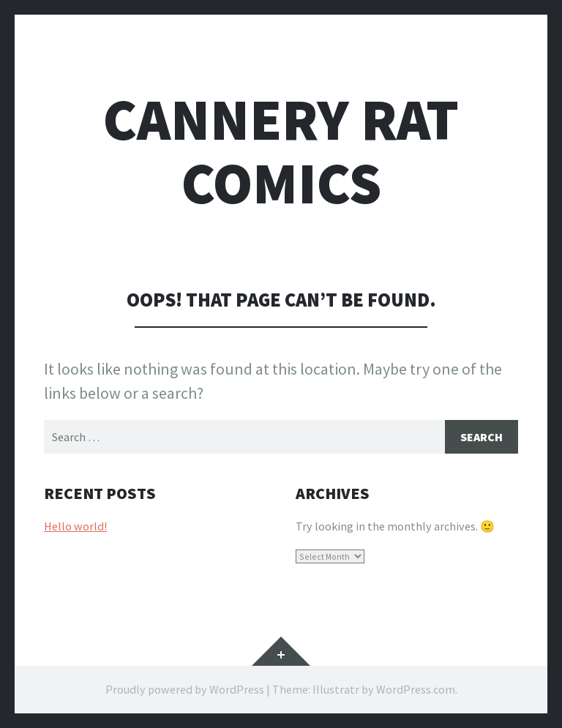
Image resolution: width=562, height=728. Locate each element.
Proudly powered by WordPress (185, 689)
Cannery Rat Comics (281, 151)
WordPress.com (416, 689)
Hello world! (75, 526)
